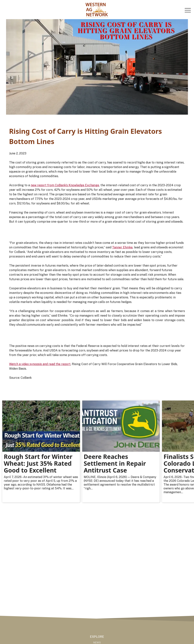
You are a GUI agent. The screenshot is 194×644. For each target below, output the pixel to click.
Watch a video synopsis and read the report (40, 364)
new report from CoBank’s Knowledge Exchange (65, 185)
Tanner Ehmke (122, 247)
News (97, 643)
